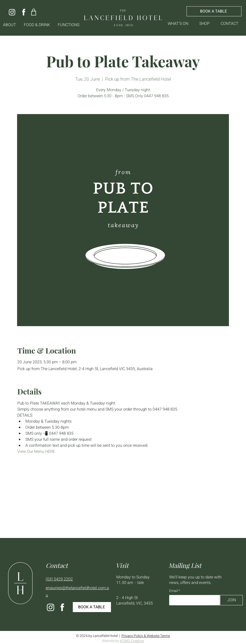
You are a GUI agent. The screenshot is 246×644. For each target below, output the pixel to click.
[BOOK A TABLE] (214, 11)
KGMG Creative (132, 641)
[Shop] (34, 12)
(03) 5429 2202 (59, 579)
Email (174, 591)
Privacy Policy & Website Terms (146, 636)
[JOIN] (231, 600)
